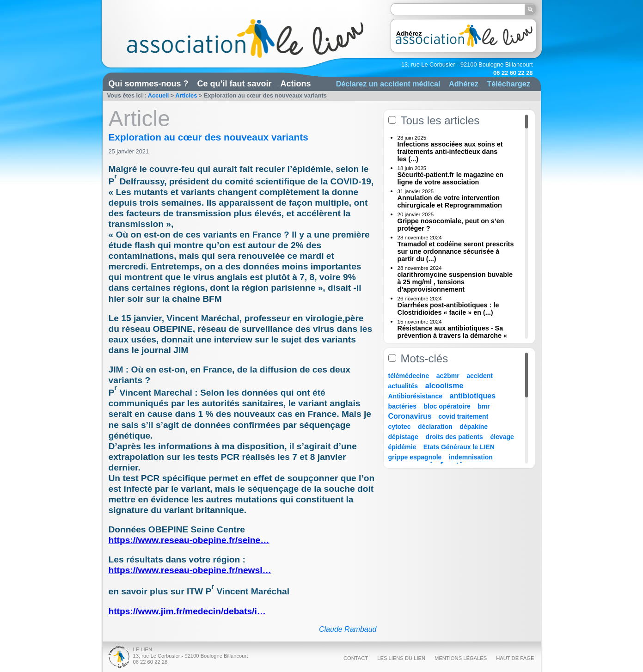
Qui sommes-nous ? (149, 84)
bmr (484, 406)
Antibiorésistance (415, 396)
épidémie (402, 447)
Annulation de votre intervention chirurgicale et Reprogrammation (450, 202)
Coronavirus (411, 416)
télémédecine (409, 376)
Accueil (159, 95)
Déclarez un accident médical (388, 84)
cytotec (400, 427)
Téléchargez (508, 84)
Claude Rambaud (348, 629)
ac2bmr (448, 376)
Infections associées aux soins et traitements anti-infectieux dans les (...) (450, 152)
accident (480, 376)
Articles (186, 95)
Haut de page (515, 658)
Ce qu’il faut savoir (235, 84)
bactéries (402, 406)
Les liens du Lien (401, 658)
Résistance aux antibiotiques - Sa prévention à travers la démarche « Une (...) (453, 336)
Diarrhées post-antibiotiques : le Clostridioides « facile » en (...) (448, 309)
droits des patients (454, 437)
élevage (502, 437)
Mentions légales (461, 658)
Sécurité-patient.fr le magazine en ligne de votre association (451, 178)
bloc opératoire (447, 406)
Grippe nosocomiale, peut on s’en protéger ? (451, 225)
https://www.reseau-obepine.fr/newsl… (190, 570)
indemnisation (471, 457)
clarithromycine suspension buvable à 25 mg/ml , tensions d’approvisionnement (455, 282)
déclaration (435, 427)
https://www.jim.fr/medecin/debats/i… (187, 611)
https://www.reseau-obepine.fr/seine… (189, 540)
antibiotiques (473, 396)
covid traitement (463, 416)
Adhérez (464, 84)
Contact (356, 658)
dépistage (403, 437)
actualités (403, 386)
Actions (296, 84)
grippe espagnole (415, 457)
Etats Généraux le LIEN (459, 447)
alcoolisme (444, 386)
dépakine (474, 427)
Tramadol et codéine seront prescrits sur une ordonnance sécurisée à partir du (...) (456, 251)
